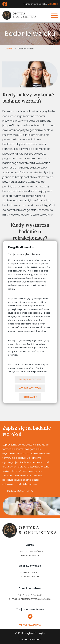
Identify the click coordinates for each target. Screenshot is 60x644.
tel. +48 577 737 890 (30, 595)
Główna (9, 49)
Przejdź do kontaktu (20, 491)
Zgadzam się (30, 397)
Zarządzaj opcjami (30, 379)
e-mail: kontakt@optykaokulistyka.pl (30, 599)
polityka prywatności (30, 625)
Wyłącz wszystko (30, 388)
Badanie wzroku (26, 49)
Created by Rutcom (30, 640)
